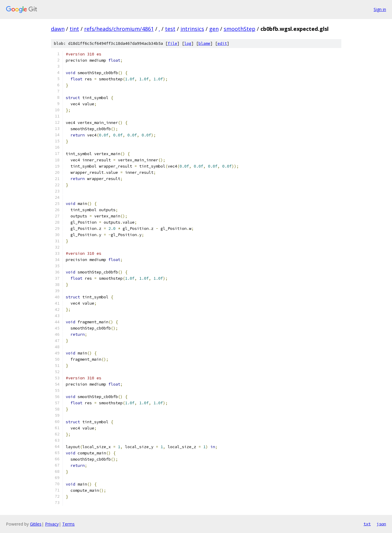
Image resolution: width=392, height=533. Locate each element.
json (381, 524)
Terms (68, 524)
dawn (58, 29)
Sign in (380, 9)
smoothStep (240, 29)
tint (74, 29)
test (170, 29)
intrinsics (192, 29)
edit (222, 43)
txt (367, 524)
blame (204, 43)
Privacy (52, 524)
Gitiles (36, 524)
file (172, 43)
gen (214, 29)
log (188, 43)
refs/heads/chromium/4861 (119, 29)
